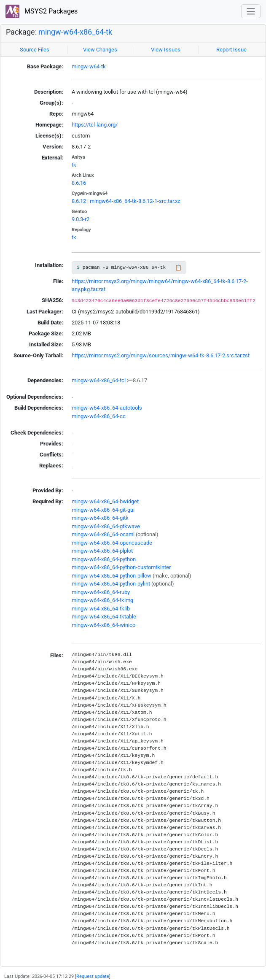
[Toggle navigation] (251, 11)
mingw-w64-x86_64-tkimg (102, 600)
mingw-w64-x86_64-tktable (104, 617)
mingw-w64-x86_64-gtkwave (106, 526)
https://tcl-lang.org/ (95, 125)
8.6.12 (79, 201)
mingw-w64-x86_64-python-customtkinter (121, 567)
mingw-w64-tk (89, 66)
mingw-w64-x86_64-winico (103, 625)
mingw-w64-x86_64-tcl (99, 380)
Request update (93, 976)
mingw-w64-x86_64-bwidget (105, 501)
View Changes (100, 50)
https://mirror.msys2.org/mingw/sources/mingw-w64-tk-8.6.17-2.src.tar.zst (161, 355)
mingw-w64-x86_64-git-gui (103, 510)
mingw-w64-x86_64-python (104, 559)
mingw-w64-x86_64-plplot (102, 551)
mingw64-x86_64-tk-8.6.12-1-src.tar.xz (135, 201)
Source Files (35, 50)
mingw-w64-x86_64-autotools (107, 408)
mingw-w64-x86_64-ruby (101, 592)
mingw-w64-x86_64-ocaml (103, 534)
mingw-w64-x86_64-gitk (100, 518)
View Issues (166, 50)
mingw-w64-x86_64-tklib (101, 609)
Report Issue (231, 50)
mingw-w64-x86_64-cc (99, 416)
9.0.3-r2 (81, 219)
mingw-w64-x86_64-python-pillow (112, 576)
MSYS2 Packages (42, 12)
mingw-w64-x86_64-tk (75, 32)
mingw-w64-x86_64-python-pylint (111, 584)
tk (74, 165)
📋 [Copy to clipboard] (178, 268)
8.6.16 (79, 183)
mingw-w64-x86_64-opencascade (112, 543)
